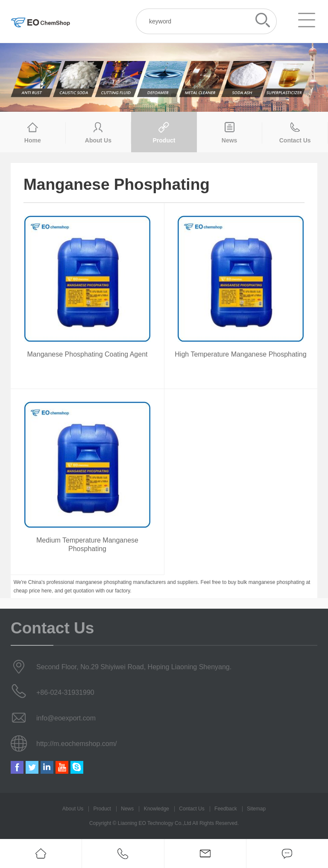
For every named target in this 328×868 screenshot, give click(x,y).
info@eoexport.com (66, 718)
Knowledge (157, 809)
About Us (73, 809)
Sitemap (256, 809)
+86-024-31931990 (65, 692)
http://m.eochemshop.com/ (77, 744)
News (127, 809)
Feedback (226, 809)
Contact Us (192, 809)
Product (102, 809)
